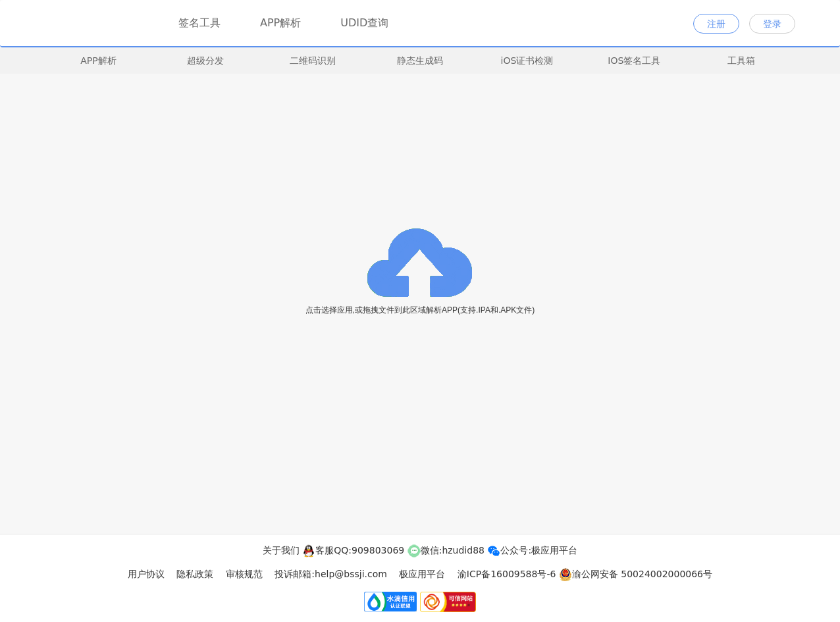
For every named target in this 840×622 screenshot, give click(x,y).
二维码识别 (313, 61)
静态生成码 (420, 61)
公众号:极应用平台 (532, 550)
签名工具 (199, 21)
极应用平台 (422, 574)
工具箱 (741, 61)
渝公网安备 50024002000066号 (636, 574)
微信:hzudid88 (446, 550)
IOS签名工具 (634, 61)
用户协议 (146, 574)
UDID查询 (364, 23)
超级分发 (205, 61)
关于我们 (281, 550)
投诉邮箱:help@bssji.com (331, 574)
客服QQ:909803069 (353, 550)
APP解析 (280, 23)
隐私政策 (195, 574)
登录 (772, 24)
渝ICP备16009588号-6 (507, 574)
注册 (716, 24)
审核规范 (244, 574)
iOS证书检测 (527, 61)
